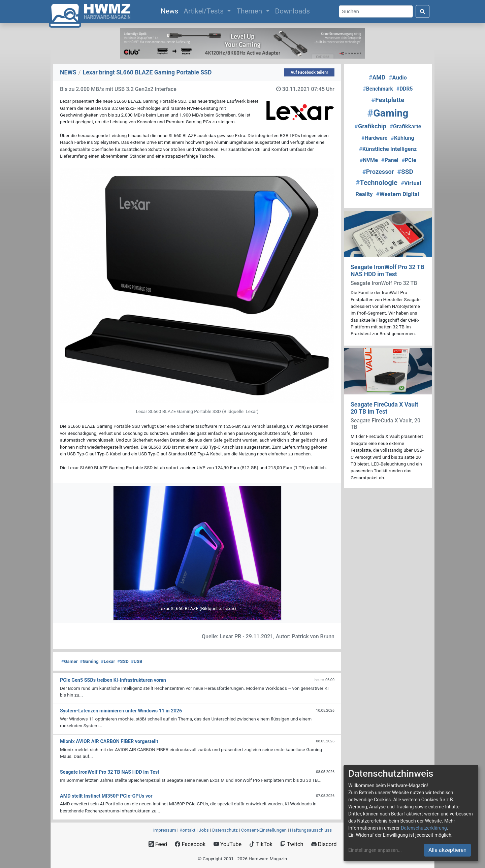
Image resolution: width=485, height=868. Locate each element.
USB (137, 661)
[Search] (376, 12)
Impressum (165, 830)
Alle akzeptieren (447, 850)
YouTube (228, 844)
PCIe (409, 160)
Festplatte (388, 100)
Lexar (108, 661)
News (171, 10)
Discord (324, 844)
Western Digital (398, 194)
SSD (123, 661)
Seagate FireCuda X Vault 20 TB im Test (384, 408)
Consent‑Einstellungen (264, 830)
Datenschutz (225, 830)
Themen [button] (250, 11)
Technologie (377, 183)
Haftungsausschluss (311, 830)
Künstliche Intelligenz (388, 149)
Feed (158, 844)
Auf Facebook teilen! (309, 72)
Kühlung (402, 138)
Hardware (374, 138)
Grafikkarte (406, 126)
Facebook (190, 844)
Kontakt (187, 830)
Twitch (292, 844)
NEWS (68, 72)
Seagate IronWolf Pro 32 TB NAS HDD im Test (387, 271)
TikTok (261, 844)
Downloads (293, 11)
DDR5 (405, 89)
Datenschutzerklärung (424, 828)
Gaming (89, 661)
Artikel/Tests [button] (204, 11)
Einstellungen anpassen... (375, 850)
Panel (390, 160)
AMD (377, 77)
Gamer (70, 661)
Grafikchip (370, 126)
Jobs (204, 830)
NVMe (369, 160)
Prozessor (378, 172)
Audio (398, 78)
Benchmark (378, 89)
